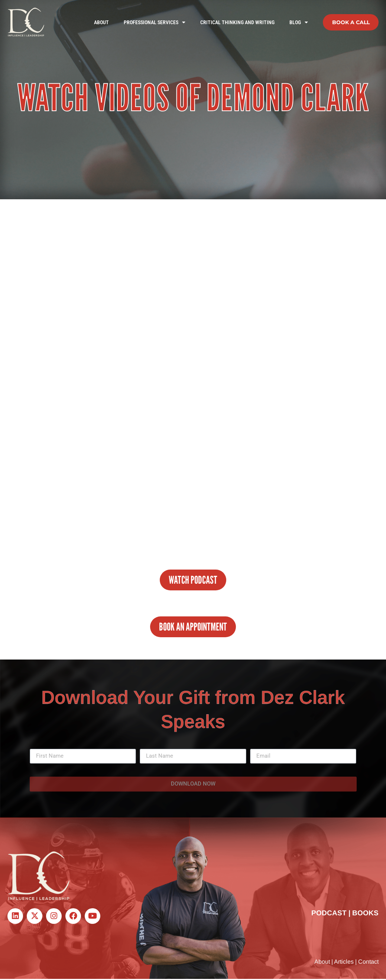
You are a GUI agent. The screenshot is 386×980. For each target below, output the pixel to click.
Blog (299, 22)
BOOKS (365, 914)
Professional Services (155, 22)
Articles (344, 962)
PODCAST (329, 914)
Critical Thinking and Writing (237, 22)
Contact (368, 962)
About (101, 22)
